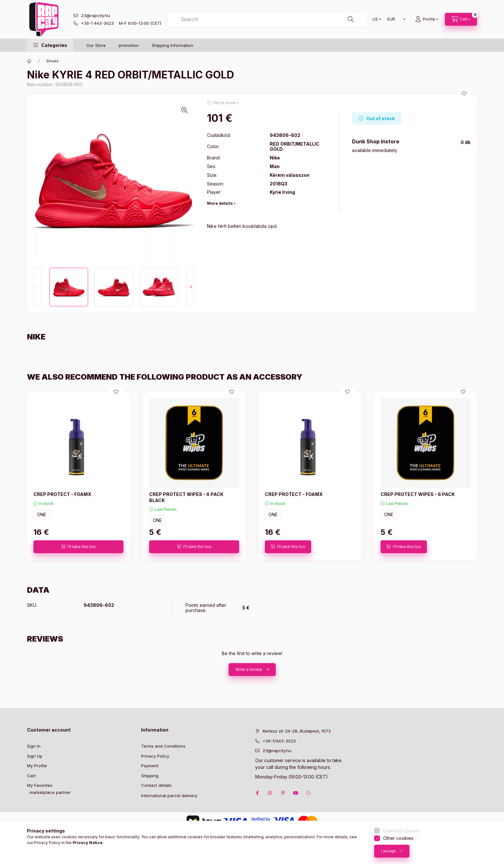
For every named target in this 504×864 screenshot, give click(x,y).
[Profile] (427, 19)
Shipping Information (172, 45)
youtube (296, 793)
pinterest (283, 793)
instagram (270, 793)
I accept (388, 851)
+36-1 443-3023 (97, 23)
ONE (42, 514)
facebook (257, 793)
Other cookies (398, 838)
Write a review (249, 669)
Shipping (150, 776)
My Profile (37, 766)
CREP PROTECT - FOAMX (62, 494)
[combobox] (267, 19)
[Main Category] (29, 61)
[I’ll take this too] (78, 547)
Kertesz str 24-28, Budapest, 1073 (297, 731)
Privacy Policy (155, 756)
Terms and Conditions (163, 746)
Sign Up (35, 756)
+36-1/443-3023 (279, 741)
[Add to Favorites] (464, 94)
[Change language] (375, 19)
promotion (129, 45)
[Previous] (37, 287)
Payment (150, 766)
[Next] (190, 287)
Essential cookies (401, 831)
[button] (50, 45)
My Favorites (40, 785)
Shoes (52, 61)
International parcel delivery (169, 796)
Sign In (34, 746)
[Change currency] (395, 19)
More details (220, 203)
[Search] (351, 19)
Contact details (156, 785)
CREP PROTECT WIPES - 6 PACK (418, 494)
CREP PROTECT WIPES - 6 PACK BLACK (186, 497)
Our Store (96, 45)
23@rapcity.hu (95, 15)
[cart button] (461, 19)
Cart (31, 776)
